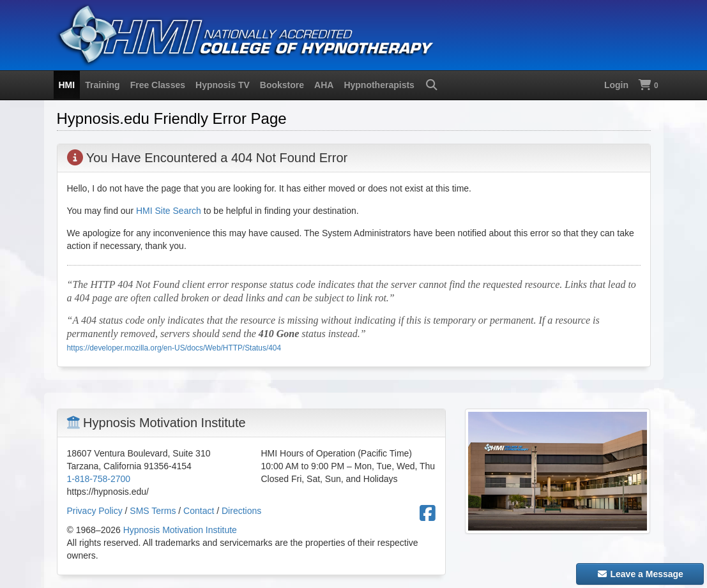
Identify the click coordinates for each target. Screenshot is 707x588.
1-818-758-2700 (99, 479)
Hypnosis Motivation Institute (180, 530)
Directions (241, 511)
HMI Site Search (169, 211)
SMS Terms (153, 511)
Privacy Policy (95, 511)
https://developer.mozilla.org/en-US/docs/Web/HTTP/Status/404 (174, 348)
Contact (199, 511)
